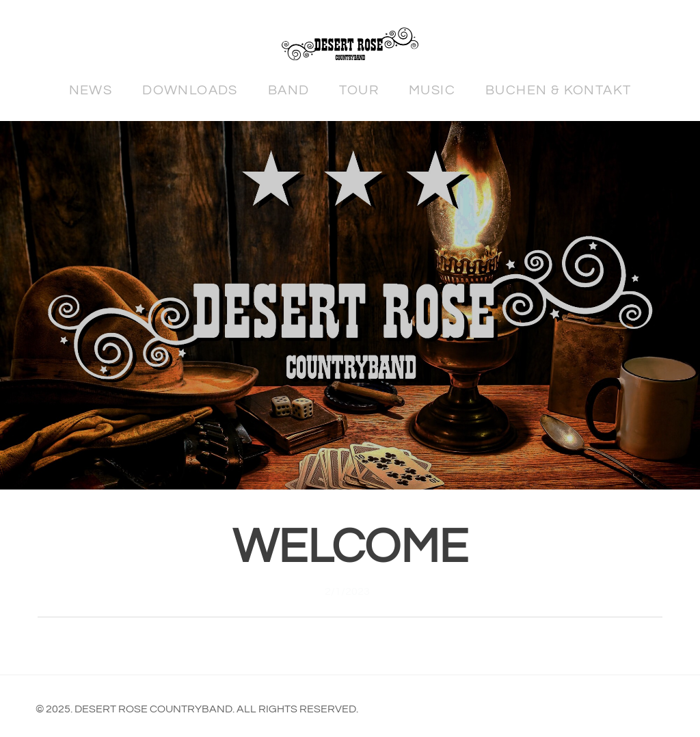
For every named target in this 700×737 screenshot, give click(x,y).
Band (289, 90)
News (91, 90)
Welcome (350, 548)
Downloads (190, 90)
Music (432, 90)
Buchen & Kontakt (558, 90)
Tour (359, 90)
